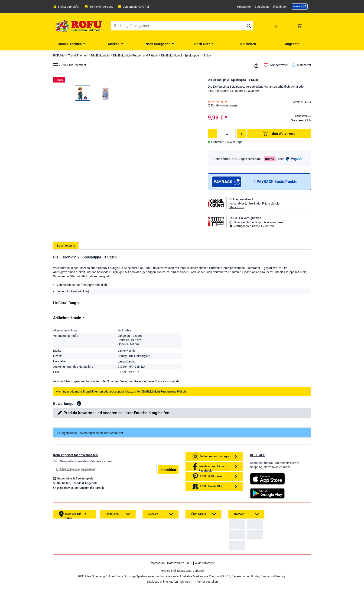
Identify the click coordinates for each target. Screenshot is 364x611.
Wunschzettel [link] (276, 65)
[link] (300, 7)
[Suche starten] (249, 26)
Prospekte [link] (244, 7)
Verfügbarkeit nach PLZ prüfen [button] (252, 226)
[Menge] (227, 133)
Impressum (157, 585)
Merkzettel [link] (301, 65)
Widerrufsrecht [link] (205, 585)
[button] (79, 403)
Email (53, 465)
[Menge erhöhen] (241, 133)
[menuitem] (72, 43)
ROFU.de (59, 55)
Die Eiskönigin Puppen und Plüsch (135, 55)
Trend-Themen (78, 55)
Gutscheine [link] (262, 7)
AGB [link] (189, 585)
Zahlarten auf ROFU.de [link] (245, 528)
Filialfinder (280, 7)
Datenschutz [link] (175, 585)
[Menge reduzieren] (212, 133)
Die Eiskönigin (100, 55)
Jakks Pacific (127, 351)
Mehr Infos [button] (237, 207)
